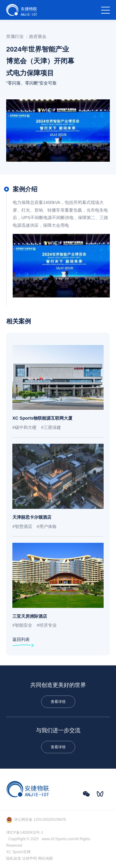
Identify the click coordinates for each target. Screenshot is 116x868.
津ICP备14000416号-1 (25, 833)
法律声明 (29, 858)
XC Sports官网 (18, 852)
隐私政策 (14, 858)
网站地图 (45, 858)
